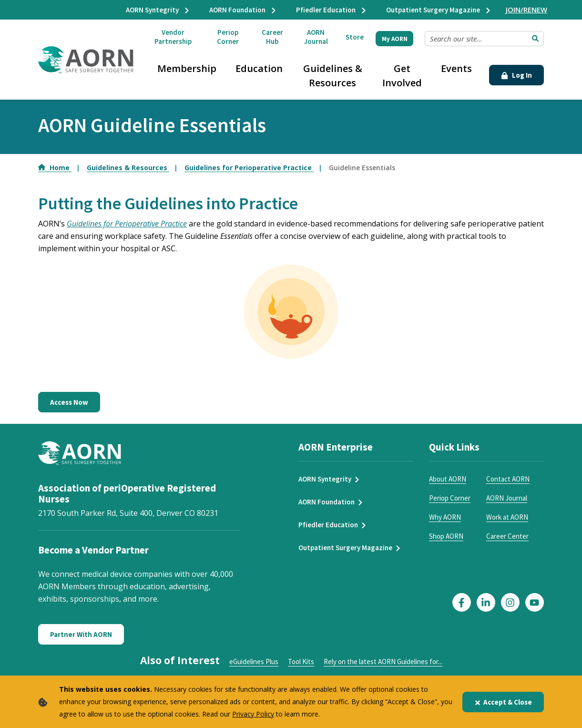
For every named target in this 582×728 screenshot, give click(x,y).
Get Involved (402, 76)
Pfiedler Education (332, 10)
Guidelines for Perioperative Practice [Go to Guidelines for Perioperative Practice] (249, 168)
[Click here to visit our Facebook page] (462, 602)
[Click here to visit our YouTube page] (535, 602)
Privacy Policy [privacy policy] (253, 714)
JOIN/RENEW (526, 10)
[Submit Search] (535, 39)
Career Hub (272, 37)
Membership (187, 68)
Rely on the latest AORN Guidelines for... (383, 661)
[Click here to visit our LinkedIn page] (486, 602)
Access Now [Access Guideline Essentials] (69, 402)
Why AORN (445, 517)
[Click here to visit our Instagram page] (510, 602)
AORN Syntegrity (158, 10)
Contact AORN (508, 479)
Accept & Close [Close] (503, 702)
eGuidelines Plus (254, 661)
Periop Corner (228, 37)
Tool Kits (301, 661)
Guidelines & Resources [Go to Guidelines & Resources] (128, 168)
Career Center (507, 536)
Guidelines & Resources (333, 76)
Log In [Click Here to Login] (516, 75)
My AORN (395, 39)
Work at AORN (507, 517)
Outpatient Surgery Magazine (439, 10)
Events (456, 68)
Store (355, 37)
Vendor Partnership (173, 37)
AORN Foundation (243, 10)
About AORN (448, 479)
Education (259, 68)
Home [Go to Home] (55, 168)
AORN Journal (316, 37)
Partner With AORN (81, 634)
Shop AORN (446, 536)
